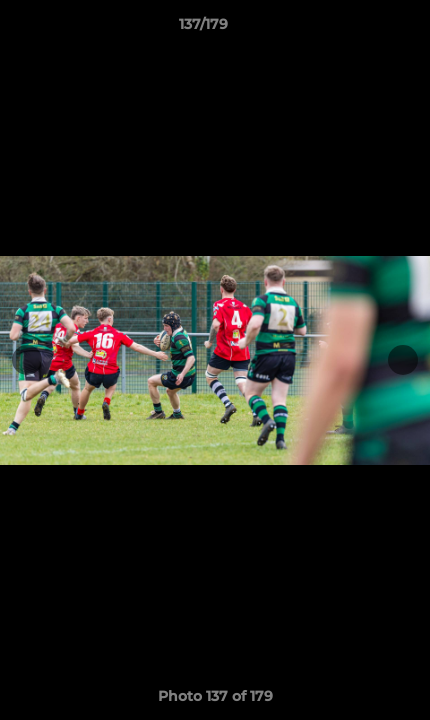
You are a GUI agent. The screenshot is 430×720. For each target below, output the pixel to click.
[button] (358, 29)
